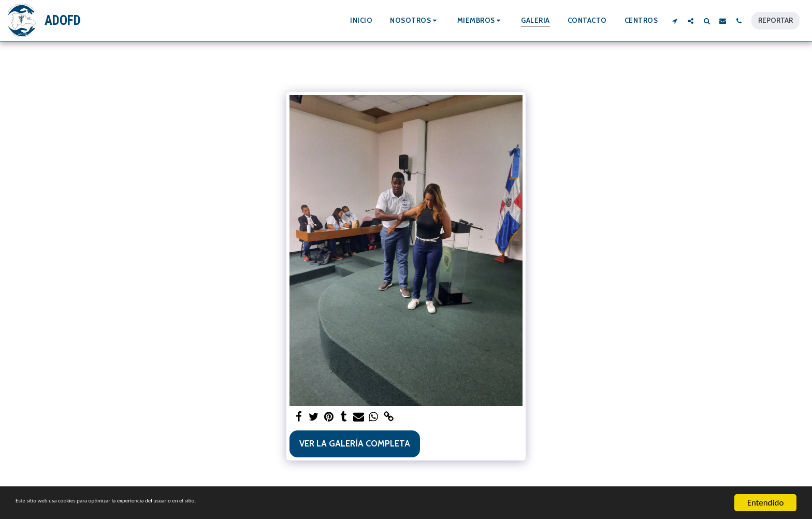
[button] (415, 21)
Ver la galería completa (355, 443)
